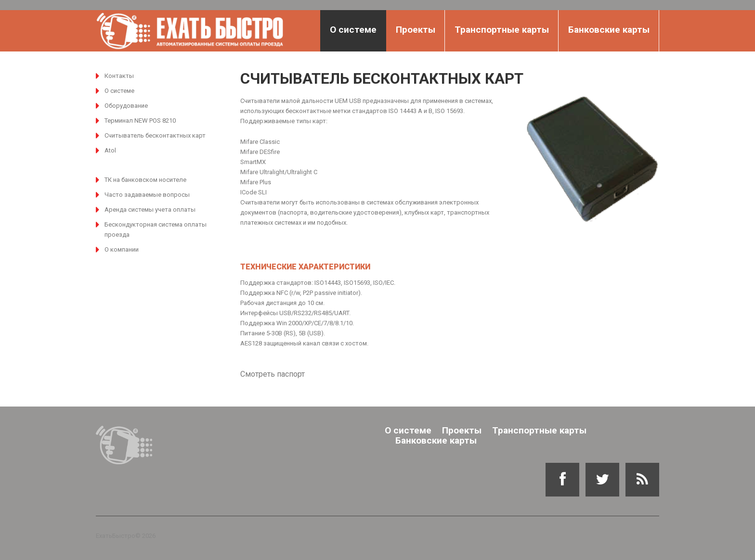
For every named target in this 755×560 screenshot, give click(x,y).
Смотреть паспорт (273, 374)
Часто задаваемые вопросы (147, 195)
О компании (122, 249)
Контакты (119, 76)
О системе (353, 30)
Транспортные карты (502, 30)
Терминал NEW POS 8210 (140, 121)
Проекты (416, 30)
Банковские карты (609, 30)
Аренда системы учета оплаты (150, 210)
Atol (110, 150)
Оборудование (126, 106)
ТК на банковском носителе (145, 180)
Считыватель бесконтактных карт (155, 135)
